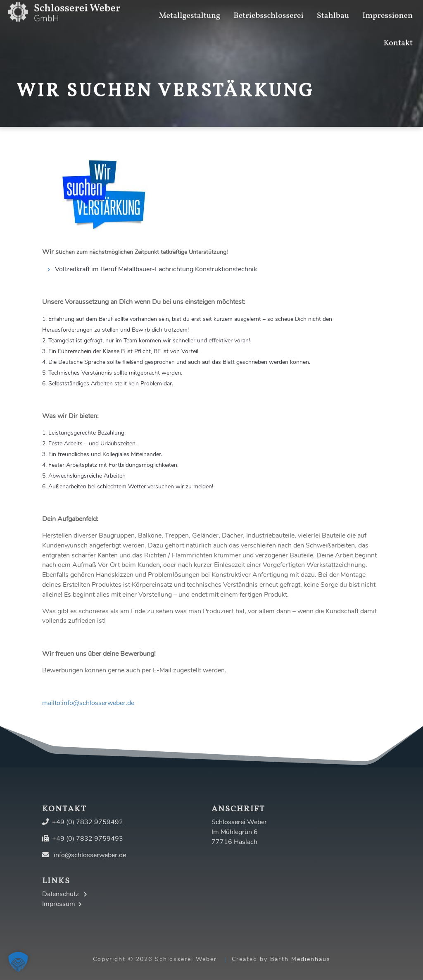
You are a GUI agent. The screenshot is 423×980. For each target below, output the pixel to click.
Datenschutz (65, 894)
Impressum (62, 904)
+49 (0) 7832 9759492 (88, 822)
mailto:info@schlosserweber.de (88, 703)
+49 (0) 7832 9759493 (88, 839)
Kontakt (398, 32)
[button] (18, 962)
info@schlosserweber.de (90, 855)
